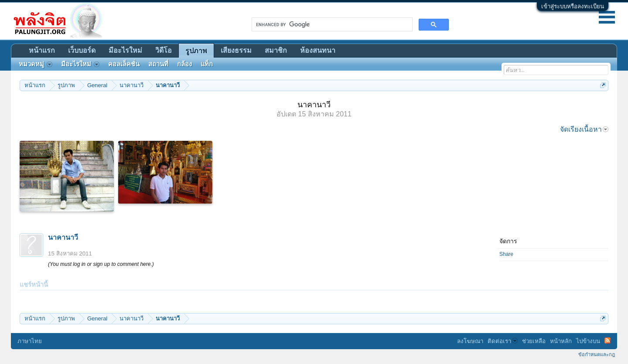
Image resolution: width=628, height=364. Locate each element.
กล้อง (184, 64)
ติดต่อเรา (503, 341)
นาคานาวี (63, 237)
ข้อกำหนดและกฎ (597, 354)
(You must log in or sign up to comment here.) (101, 264)
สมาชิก (276, 50)
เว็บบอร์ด (82, 50)
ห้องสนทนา (318, 50)
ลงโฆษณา (470, 341)
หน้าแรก (42, 50)
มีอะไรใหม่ (125, 50)
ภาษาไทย (30, 341)
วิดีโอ (164, 50)
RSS (608, 340)
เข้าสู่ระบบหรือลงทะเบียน (573, 6)
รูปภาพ (196, 51)
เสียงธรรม (236, 50)
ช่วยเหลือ (534, 341)
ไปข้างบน (588, 341)
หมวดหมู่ (36, 64)
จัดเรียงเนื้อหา (584, 129)
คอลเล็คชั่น (124, 64)
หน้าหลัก (561, 341)
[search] (331, 24)
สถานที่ (158, 64)
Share (506, 254)
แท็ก (207, 64)
